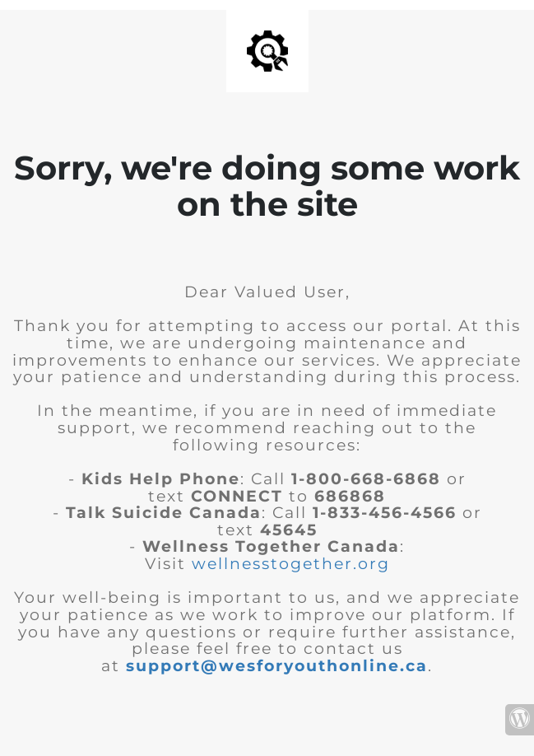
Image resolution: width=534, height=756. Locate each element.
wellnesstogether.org (291, 564)
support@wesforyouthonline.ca (277, 666)
